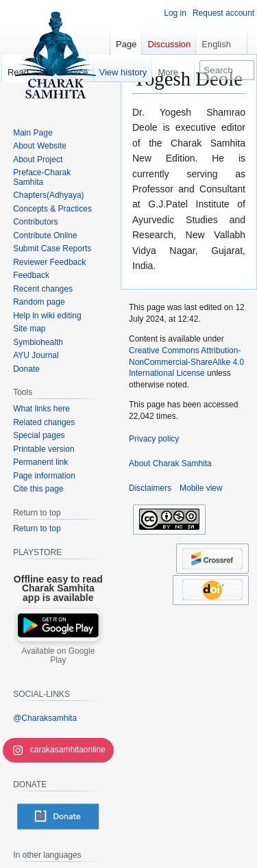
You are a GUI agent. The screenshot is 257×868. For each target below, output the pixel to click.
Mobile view (201, 488)
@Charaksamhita (45, 718)
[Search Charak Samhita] (227, 70)
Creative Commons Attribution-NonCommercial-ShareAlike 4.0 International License (186, 362)
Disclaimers (150, 488)
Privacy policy (154, 439)
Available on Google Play (58, 656)
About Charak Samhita (170, 463)
